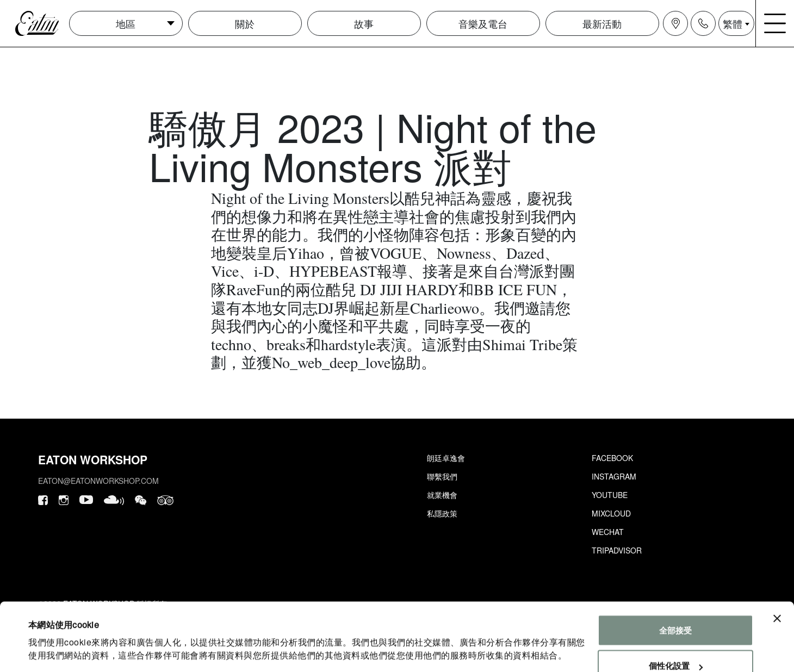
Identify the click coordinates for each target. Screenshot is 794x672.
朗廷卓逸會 (446, 458)
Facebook (612, 458)
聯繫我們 (442, 476)
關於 (245, 23)
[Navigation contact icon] (703, 23)
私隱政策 (442, 513)
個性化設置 (676, 631)
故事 (364, 23)
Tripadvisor (617, 550)
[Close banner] (777, 584)
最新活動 (602, 23)
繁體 (733, 23)
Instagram (614, 476)
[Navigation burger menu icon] (775, 23)
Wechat (608, 532)
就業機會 (442, 495)
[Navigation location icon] (675, 23)
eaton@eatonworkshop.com (98, 481)
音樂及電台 (483, 23)
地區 (126, 23)
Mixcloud (611, 513)
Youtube (610, 495)
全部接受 (675, 596)
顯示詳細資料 (53, 651)
